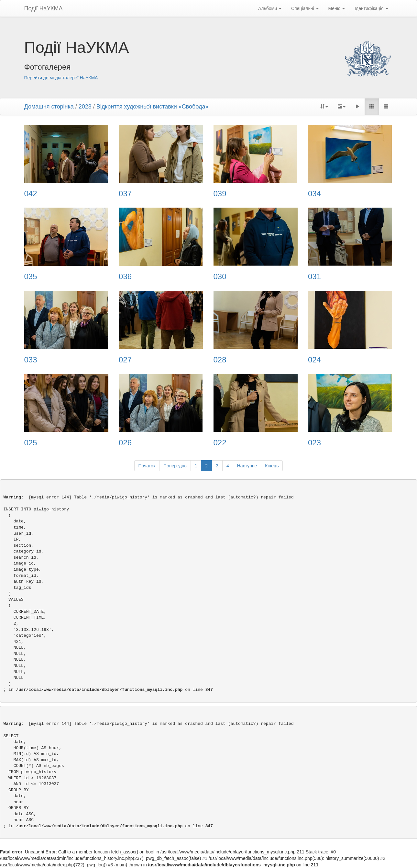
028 (220, 360)
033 (31, 360)
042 (31, 194)
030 (220, 277)
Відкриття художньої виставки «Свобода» (153, 107)
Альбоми (270, 8)
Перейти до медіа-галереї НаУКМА (61, 78)
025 (31, 443)
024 (314, 360)
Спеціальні (305, 8)
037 (125, 194)
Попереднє (175, 466)
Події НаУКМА (44, 8)
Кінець (272, 466)
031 (314, 277)
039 (220, 194)
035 (31, 277)
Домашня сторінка (49, 107)
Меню (337, 8)
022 (220, 443)
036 (125, 277)
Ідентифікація (371, 8)
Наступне (247, 466)
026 (125, 443)
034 (314, 194)
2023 (85, 107)
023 (314, 443)
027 (125, 360)
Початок (147, 466)
